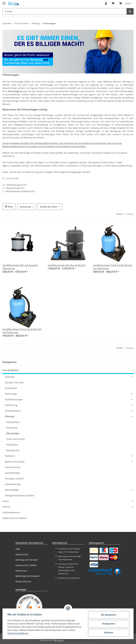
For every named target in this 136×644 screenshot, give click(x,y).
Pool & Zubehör (11, 370)
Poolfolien (10, 456)
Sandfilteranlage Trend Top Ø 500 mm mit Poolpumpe (22, 331)
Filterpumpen (13, 422)
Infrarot (6, 507)
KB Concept (59, 640)
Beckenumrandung (15, 462)
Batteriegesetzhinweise (27, 576)
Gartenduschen (13, 467)
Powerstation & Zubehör (15, 518)
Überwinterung (13, 484)
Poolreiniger (11, 394)
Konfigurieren (108, 624)
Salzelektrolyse (12, 473)
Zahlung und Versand (27, 560)
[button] (106, 3)
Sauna (6, 501)
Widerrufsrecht (23, 581)
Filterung (10, 416)
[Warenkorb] (125, 3)
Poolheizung (11, 405)
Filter (9, 207)
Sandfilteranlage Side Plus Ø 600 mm (67, 265)
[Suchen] (65, 11)
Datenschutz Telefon (26, 565)
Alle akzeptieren (108, 615)
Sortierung (25, 207)
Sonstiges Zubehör (14, 479)
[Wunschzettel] (113, 3)
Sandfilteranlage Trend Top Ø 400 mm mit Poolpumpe (113, 267)
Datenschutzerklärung (18, 633)
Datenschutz (22, 554)
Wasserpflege (12, 490)
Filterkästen (12, 445)
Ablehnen (108, 633)
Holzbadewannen (11, 512)
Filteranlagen (13, 433)
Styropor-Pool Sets (14, 382)
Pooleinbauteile (13, 411)
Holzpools (10, 377)
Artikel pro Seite (49, 207)
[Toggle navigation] (4, 2)
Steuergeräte (13, 450)
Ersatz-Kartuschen (15, 439)
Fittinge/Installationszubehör (20, 495)
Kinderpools (11, 388)
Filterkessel (12, 428)
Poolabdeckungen (14, 399)
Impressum (21, 571)
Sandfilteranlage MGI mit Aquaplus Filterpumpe (20, 267)
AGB (18, 549)
